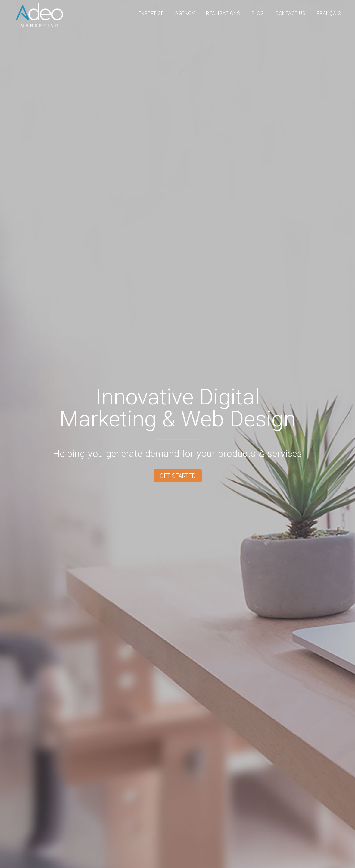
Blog (258, 13)
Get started (178, 476)
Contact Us (290, 13)
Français (329, 13)
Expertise (151, 13)
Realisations (223, 13)
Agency (185, 13)
